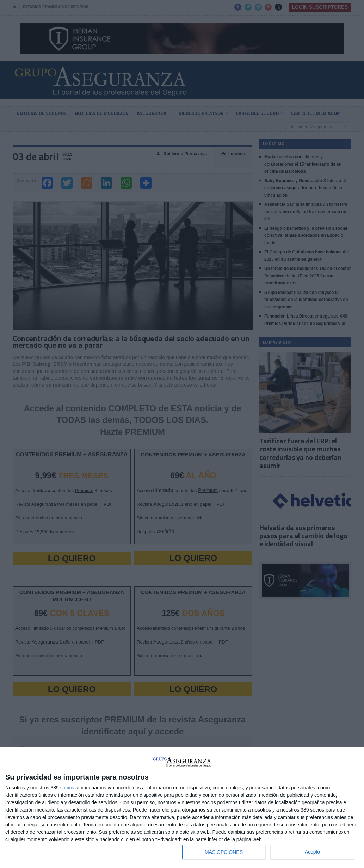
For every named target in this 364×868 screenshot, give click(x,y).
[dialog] (182, 808)
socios (67, 788)
